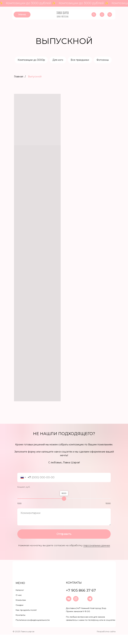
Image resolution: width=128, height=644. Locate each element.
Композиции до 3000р (41, 60)
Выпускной (35, 86)
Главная (19, 86)
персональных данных (97, 555)
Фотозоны (63, 69)
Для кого (68, 60)
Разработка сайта (106, 641)
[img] (63, 15)
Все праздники (90, 60)
